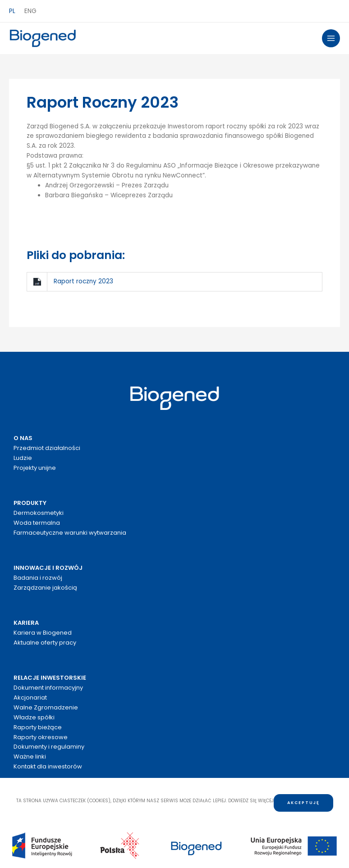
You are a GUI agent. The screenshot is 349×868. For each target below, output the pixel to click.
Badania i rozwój (38, 578)
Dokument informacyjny (48, 688)
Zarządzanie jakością (45, 588)
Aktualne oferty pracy (45, 643)
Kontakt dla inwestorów (48, 766)
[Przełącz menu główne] (331, 39)
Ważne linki (30, 757)
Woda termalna (37, 523)
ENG (30, 11)
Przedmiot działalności (47, 448)
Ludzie (23, 458)
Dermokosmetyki (39, 513)
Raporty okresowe (41, 737)
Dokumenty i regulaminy (49, 747)
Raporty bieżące (38, 727)
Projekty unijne (35, 468)
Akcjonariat (30, 698)
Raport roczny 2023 (83, 281)
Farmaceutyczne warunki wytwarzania (70, 533)
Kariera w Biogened (43, 633)
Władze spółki (34, 717)
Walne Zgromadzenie (46, 707)
